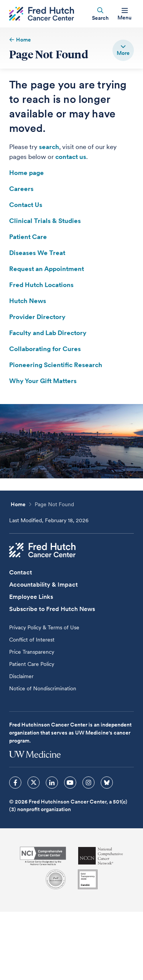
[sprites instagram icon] (88, 783)
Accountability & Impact (43, 585)
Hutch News (28, 301)
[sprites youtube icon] (70, 783)
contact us (71, 157)
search (49, 147)
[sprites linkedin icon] (52, 783)
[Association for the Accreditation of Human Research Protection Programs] (56, 879)
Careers (21, 189)
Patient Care (28, 237)
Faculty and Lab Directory (48, 333)
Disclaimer (21, 676)
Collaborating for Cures (45, 349)
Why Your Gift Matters (43, 381)
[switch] (123, 50)
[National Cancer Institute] (43, 856)
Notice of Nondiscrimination (43, 688)
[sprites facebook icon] (15, 783)
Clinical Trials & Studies (45, 221)
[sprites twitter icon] (34, 783)
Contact (21, 572)
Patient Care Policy (32, 664)
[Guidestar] (88, 879)
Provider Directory (37, 317)
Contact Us (26, 205)
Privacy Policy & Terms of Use (44, 627)
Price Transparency (32, 652)
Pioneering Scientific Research (56, 365)
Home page (27, 173)
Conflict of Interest (32, 640)
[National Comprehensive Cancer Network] (101, 856)
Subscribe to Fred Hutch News (52, 609)
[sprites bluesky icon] (107, 783)
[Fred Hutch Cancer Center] (42, 550)
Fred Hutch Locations (41, 285)
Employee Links (31, 597)
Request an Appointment (47, 269)
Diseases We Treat (37, 253)
